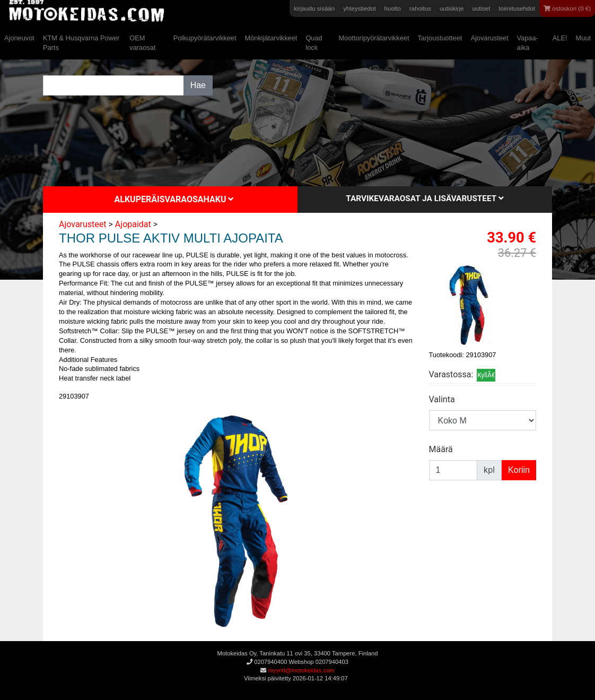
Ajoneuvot (19, 38)
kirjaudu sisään (314, 8)
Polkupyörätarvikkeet (205, 38)
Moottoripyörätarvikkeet (374, 38)
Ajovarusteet (489, 38)
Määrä (441, 449)
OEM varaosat (142, 43)
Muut (583, 38)
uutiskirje (452, 8)
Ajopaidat (133, 224)
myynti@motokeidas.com (301, 670)
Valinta (442, 399)
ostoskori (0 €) (567, 8)
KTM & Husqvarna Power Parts (81, 43)
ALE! (560, 38)
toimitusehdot (517, 8)
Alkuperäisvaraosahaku (174, 199)
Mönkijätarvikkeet (271, 38)
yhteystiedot (359, 8)
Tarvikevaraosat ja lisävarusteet (425, 198)
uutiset (481, 8)
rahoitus (420, 8)
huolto (393, 8)
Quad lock (314, 43)
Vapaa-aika (528, 43)
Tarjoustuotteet (440, 38)
